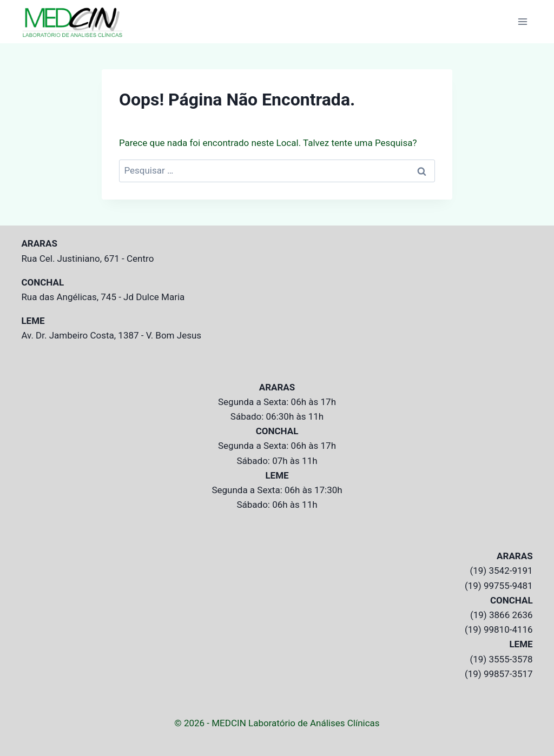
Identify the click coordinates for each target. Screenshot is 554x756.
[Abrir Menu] (523, 21)
